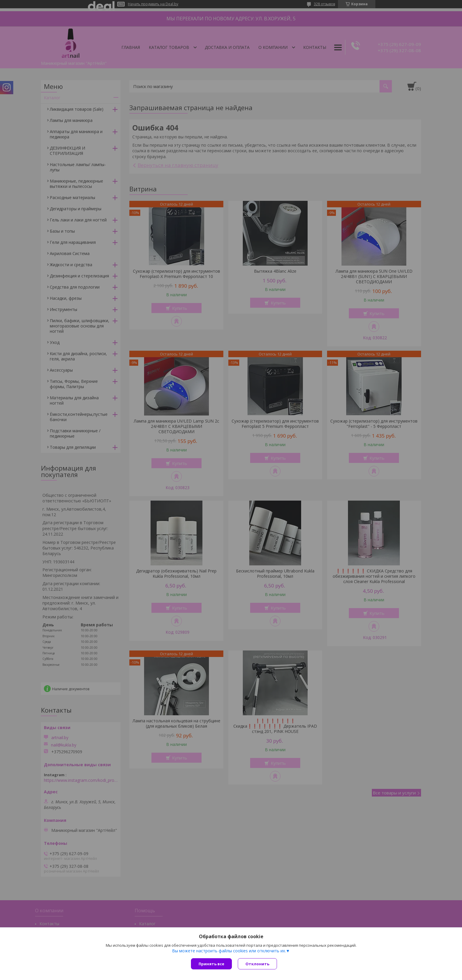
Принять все (211, 964)
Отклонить (257, 964)
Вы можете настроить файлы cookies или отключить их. (229, 951)
